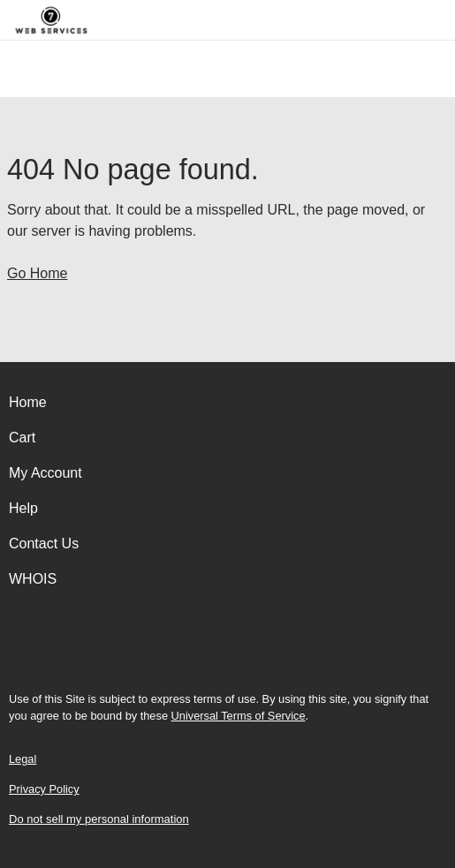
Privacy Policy (44, 789)
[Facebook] (228, 651)
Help (23, 508)
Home (28, 402)
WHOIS (33, 579)
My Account (45, 473)
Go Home (37, 273)
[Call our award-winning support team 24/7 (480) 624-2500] (413, 20)
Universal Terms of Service (239, 716)
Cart (22, 438)
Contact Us (44, 543)
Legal (23, 759)
